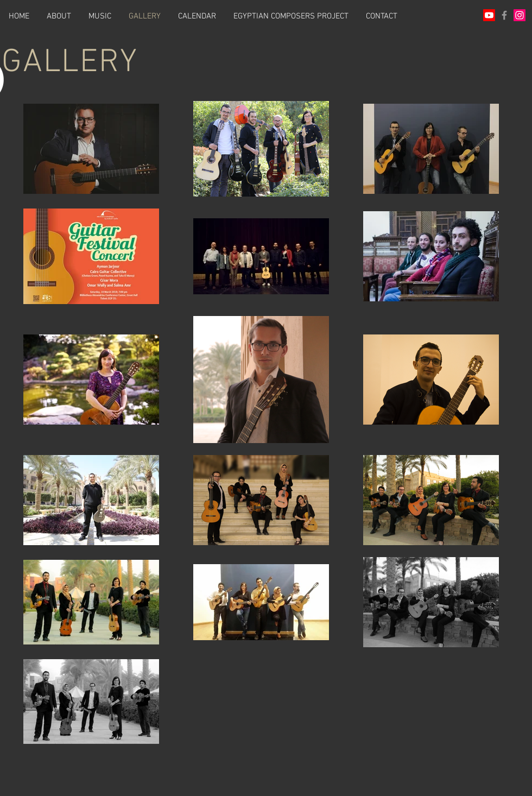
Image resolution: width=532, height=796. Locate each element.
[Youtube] (489, 15)
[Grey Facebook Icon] (504, 15)
